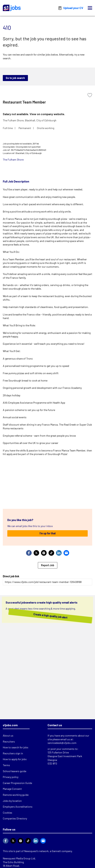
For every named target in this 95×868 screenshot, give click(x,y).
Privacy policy (11, 777)
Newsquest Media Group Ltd (19, 858)
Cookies (7, 813)
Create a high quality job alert (43, 616)
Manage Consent (12, 789)
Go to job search (15, 78)
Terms (6, 765)
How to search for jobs (16, 747)
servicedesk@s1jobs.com (62, 743)
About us (8, 735)
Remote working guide (16, 795)
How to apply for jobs (15, 759)
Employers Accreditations (18, 807)
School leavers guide (15, 771)
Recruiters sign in (13, 753)
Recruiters (9, 741)
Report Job (48, 565)
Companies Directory (15, 818)
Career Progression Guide (17, 783)
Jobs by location (12, 801)
